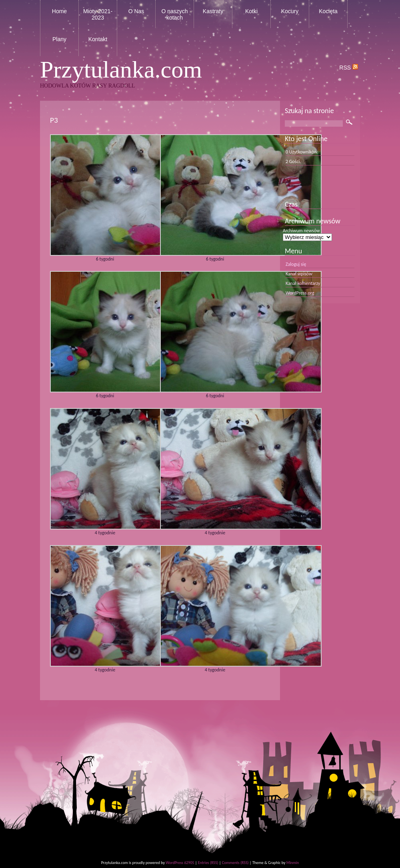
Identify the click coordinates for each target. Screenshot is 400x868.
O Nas (136, 11)
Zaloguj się (296, 264)
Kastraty (213, 11)
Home (59, 11)
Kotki (251, 11)
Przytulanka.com (121, 70)
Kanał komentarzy (303, 283)
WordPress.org (300, 293)
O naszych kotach (174, 14)
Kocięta (328, 11)
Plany (59, 39)
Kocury (290, 11)
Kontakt (98, 39)
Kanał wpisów (299, 274)
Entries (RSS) (208, 863)
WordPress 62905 (180, 863)
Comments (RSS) (235, 863)
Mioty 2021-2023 (98, 14)
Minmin (293, 863)
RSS (349, 68)
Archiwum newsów (301, 231)
